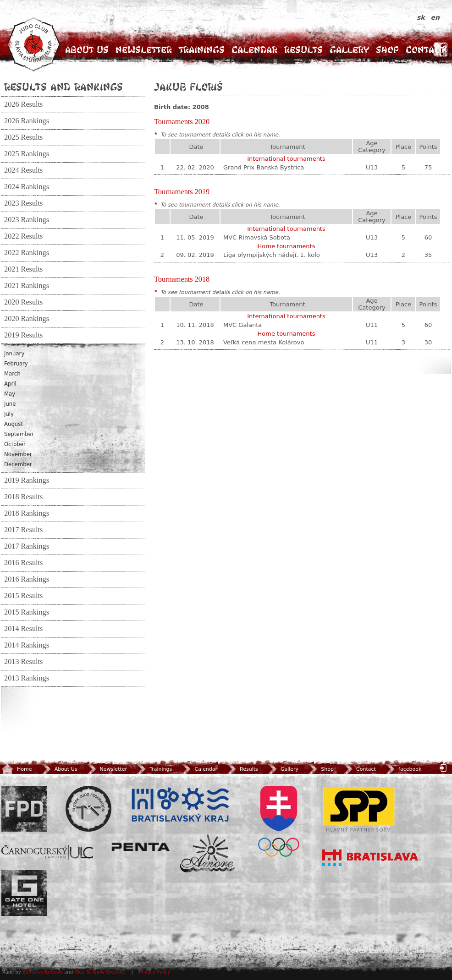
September (19, 434)
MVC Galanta (243, 325)
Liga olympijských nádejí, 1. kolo (272, 255)
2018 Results (23, 497)
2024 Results (23, 170)
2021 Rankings (27, 286)
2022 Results (23, 236)
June (10, 404)
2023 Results (23, 203)
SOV (279, 821)
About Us (87, 50)
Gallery (349, 50)
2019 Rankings (27, 480)
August (14, 424)
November (18, 454)
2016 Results (23, 563)
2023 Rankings (27, 220)
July (9, 414)
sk (422, 17)
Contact (425, 50)
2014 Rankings (27, 645)
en (435, 17)
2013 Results (23, 662)
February (16, 364)
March (12, 374)
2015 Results (23, 596)
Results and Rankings (63, 87)
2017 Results (23, 530)
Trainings (202, 50)
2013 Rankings (27, 678)
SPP (359, 809)
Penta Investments (141, 847)
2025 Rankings (27, 154)
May (10, 394)
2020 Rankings (27, 319)
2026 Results (23, 104)
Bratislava (370, 858)
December (18, 464)
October (15, 444)
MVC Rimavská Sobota (257, 237)
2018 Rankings (27, 513)
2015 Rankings (27, 612)
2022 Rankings (27, 253)
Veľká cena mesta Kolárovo (264, 342)
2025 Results (23, 137)
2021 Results (23, 269)
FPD (24, 809)
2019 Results (23, 335)
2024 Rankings (27, 187)
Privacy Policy (154, 972)
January (14, 354)
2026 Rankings (27, 121)
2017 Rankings (27, 546)
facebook (403, 769)
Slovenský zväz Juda (88, 809)
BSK (180, 805)
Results (303, 50)
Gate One (24, 893)
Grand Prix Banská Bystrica (264, 167)
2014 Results (23, 629)
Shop (387, 50)
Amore (208, 853)
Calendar (254, 50)
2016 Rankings (27, 579)
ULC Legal (47, 852)
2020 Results (23, 302)
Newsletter (144, 50)
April (10, 384)
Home (17, 769)
